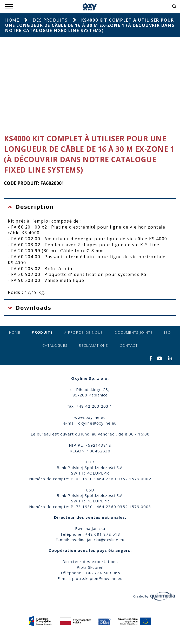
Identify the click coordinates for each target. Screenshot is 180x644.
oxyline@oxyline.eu (97, 423)
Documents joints (134, 332)
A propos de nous (84, 332)
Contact (129, 345)
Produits (42, 332)
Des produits (50, 20)
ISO (168, 332)
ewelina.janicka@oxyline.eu (97, 540)
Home (12, 20)
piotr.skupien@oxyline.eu (97, 578)
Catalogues (55, 345)
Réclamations (94, 345)
